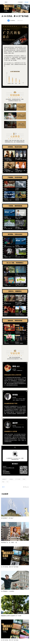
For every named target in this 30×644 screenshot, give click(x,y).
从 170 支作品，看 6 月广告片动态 (10, 567)
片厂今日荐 (18, 479)
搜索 (21, 2)
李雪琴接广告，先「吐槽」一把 (9, 542)
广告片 (24, 479)
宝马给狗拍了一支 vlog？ (7, 518)
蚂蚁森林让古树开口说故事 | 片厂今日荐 (11, 616)
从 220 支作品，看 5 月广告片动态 (10, 640)
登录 (27, 2)
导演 (3, 482)
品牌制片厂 (5, 479)
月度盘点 (11, 479)
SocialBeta (13, 20)
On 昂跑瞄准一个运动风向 (8, 591)
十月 (7, 482)
